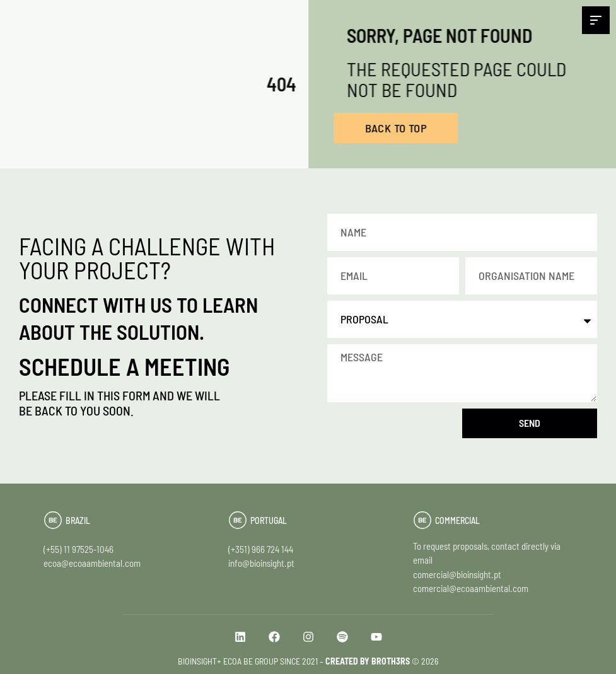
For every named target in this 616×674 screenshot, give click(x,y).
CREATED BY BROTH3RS (368, 661)
